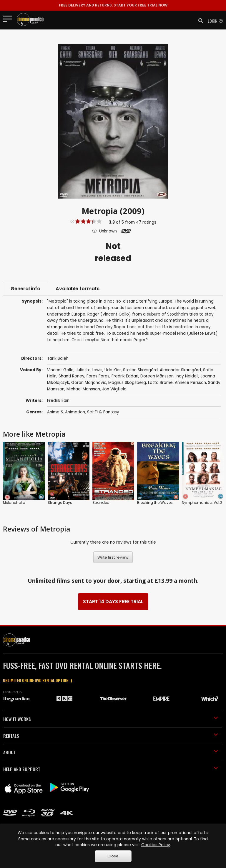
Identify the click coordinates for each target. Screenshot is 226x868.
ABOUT (111, 752)
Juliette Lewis (89, 370)
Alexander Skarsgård (180, 370)
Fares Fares (98, 376)
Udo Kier (113, 370)
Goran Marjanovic (89, 383)
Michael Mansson (83, 389)
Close (113, 856)
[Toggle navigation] (9, 19)
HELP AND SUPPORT (111, 769)
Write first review (113, 557)
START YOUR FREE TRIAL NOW (113, 5)
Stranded (101, 503)
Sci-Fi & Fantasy (103, 412)
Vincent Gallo (60, 370)
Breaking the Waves (155, 503)
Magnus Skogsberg (127, 383)
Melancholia (14, 503)
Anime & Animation (66, 412)
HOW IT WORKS (111, 719)
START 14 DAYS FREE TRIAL (113, 602)
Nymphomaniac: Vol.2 (202, 503)
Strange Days (60, 503)
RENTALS (111, 736)
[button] (199, 21)
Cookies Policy (156, 845)
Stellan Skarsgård (140, 370)
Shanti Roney (72, 376)
